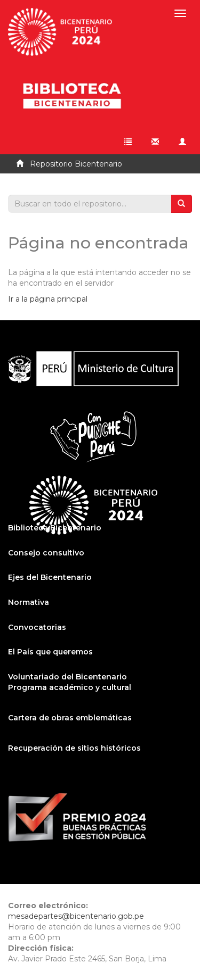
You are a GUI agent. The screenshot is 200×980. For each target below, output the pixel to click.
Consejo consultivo (46, 553)
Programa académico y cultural (70, 687)
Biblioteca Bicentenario (55, 528)
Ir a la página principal (48, 299)
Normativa (29, 602)
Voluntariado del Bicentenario (67, 677)
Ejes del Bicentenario (50, 577)
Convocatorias (37, 627)
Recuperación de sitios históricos (74, 748)
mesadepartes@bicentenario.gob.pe (76, 916)
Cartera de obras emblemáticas (70, 718)
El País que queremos (50, 652)
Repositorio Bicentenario (76, 164)
